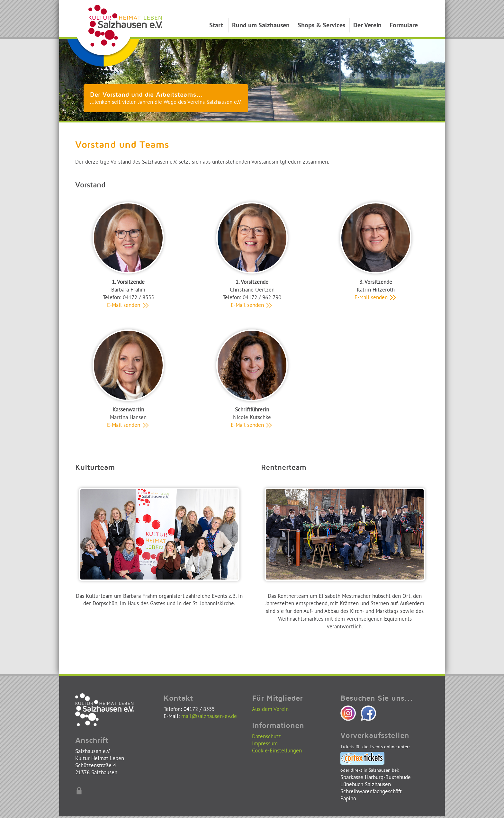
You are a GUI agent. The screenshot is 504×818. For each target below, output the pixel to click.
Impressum (265, 743)
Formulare (404, 25)
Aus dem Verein (270, 709)
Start (216, 25)
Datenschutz (266, 736)
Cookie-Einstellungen (277, 750)
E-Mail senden (128, 305)
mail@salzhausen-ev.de (209, 716)
